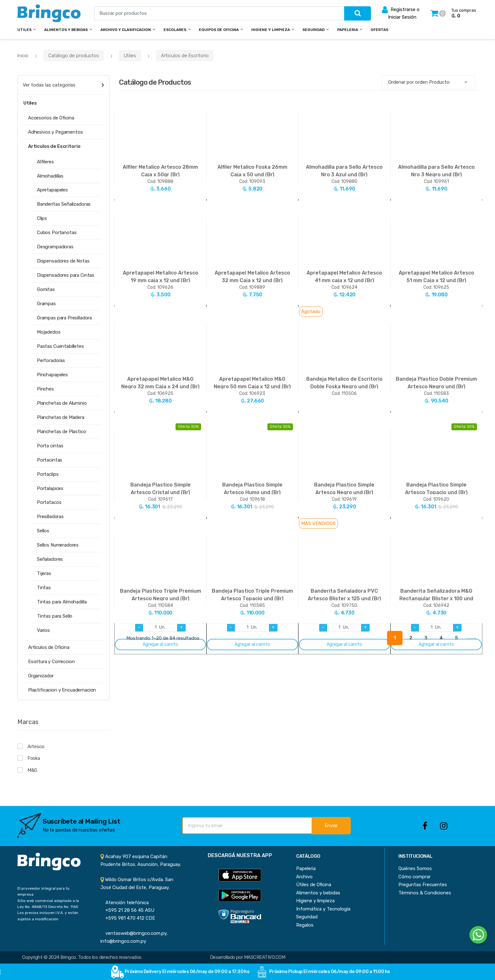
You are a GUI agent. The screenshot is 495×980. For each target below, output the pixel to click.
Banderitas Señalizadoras (64, 204)
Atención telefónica (125, 903)
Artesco (36, 747)
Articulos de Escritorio (185, 56)
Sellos (43, 531)
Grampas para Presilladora (64, 318)
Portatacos (49, 502)
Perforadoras (51, 360)
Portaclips (48, 474)
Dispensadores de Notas (63, 261)
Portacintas (50, 460)
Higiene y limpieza (315, 901)
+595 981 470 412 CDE (128, 918)
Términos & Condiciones (425, 893)
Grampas (46, 304)
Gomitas (46, 289)
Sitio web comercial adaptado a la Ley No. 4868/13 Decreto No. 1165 (48, 904)
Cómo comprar (414, 877)
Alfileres (45, 162)
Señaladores (50, 559)
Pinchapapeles (52, 375)
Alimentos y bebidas (66, 30)
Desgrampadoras (55, 247)
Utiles (24, 30)
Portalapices (50, 488)
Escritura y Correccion (51, 662)
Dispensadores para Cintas (66, 275)
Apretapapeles (52, 190)
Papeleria (348, 30)
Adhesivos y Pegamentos (56, 132)
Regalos (305, 925)
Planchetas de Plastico (62, 432)
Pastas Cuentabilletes (60, 346)
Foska (34, 758)
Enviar (331, 826)
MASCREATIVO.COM (265, 957)
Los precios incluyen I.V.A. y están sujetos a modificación (48, 916)
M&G (33, 770)
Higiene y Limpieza (271, 30)
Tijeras (44, 573)
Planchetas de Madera (61, 417)
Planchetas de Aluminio (62, 403)
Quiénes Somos (415, 868)
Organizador (41, 676)
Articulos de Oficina (49, 647)
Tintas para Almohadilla (62, 602)
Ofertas (379, 30)
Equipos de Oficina (219, 30)
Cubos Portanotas (57, 233)
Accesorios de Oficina (51, 118)
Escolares (175, 30)
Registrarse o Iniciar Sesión (401, 13)
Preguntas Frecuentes (423, 885)
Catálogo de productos (74, 56)
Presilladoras (50, 517)
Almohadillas (50, 176)
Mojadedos (49, 332)
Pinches (45, 389)
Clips (42, 218)
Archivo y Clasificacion (126, 30)
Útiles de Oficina (314, 885)
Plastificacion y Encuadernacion (62, 690)
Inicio (23, 56)
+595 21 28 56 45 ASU (127, 910)
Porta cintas (50, 446)
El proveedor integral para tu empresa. (43, 891)
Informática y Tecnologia (323, 909)
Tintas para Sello (55, 616)
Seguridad (313, 30)
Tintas (44, 588)
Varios (43, 630)
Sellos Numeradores (58, 545)
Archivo (304, 877)
